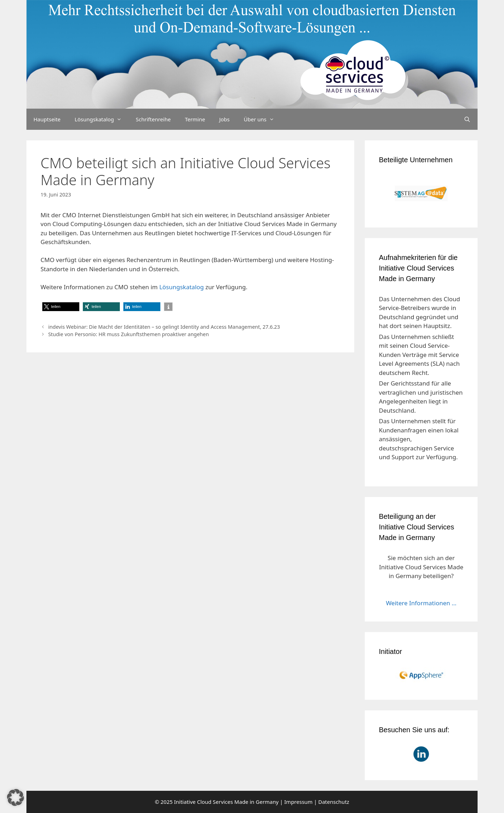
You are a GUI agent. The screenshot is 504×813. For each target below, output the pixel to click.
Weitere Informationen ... (421, 603)
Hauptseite (47, 119)
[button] (61, 307)
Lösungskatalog (102, 119)
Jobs (225, 119)
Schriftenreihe (153, 119)
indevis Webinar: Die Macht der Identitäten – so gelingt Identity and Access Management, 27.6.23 (164, 327)
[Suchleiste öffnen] (467, 119)
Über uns (263, 119)
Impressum (299, 802)
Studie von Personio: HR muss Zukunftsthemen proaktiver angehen (129, 334)
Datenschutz (334, 802)
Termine (195, 119)
